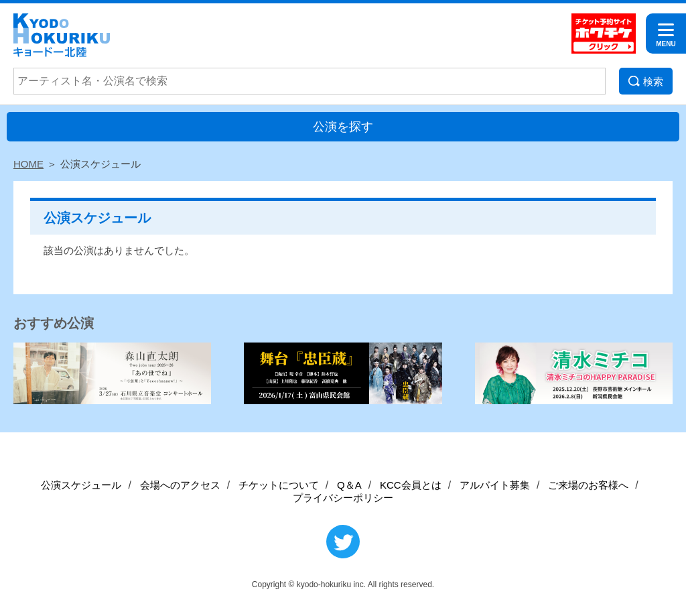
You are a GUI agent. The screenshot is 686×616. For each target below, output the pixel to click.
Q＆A (349, 485)
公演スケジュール (81, 485)
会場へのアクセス (180, 485)
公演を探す (343, 127)
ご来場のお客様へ (588, 485)
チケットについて (279, 485)
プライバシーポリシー (343, 498)
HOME (28, 164)
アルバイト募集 (495, 485)
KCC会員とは (411, 485)
